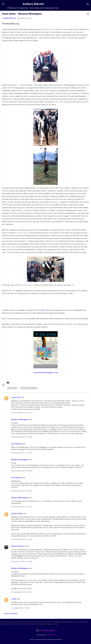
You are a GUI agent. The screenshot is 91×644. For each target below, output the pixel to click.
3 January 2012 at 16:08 (20, 608)
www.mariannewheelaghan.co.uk (46, 372)
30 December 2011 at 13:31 (22, 413)
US (48, 310)
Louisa (14, 599)
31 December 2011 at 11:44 (22, 539)
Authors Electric (33, 4)
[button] (88, 14)
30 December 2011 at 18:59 (22, 491)
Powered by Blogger (45, 630)
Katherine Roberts (18, 546)
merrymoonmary (51, 635)
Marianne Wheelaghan (20, 419)
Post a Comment (11, 614)
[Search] (88, 5)
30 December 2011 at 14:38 (22, 437)
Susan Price (16, 397)
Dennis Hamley (17, 513)
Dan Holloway (16, 444)
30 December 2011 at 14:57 (22, 453)
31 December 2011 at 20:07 (22, 592)
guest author (12, 388)
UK (42, 310)
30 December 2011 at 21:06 (22, 507)
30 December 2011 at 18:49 (22, 471)
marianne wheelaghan (29, 388)
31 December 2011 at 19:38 (22, 562)
